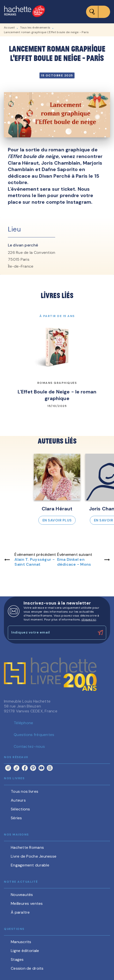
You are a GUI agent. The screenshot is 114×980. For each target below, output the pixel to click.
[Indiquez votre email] (51, 633)
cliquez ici (89, 620)
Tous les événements (35, 28)
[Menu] (98, 12)
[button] (57, 489)
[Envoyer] (100, 633)
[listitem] (8, 768)
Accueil (9, 28)
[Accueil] (25, 12)
